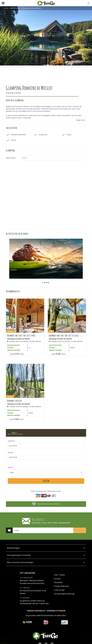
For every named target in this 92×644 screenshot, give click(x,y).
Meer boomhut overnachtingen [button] (46, 562)
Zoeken (46, 481)
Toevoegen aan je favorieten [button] (46, 504)
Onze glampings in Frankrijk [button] (46, 555)
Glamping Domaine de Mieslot (31, 8)
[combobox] (46, 472)
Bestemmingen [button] (46, 548)
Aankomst (11, 441)
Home (6, 8)
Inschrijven (80, 530)
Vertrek (10, 452)
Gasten (10, 467)
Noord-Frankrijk (15, 8)
